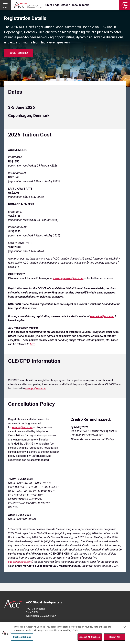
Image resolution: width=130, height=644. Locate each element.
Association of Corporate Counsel (28, 5)
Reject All (115, 637)
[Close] (125, 627)
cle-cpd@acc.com (36, 388)
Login (125, 8)
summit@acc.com (24, 427)
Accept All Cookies (90, 637)
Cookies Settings (22, 637)
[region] (65, 633)
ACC (14, 603)
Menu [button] (6, 8)
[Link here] (33, 344)
